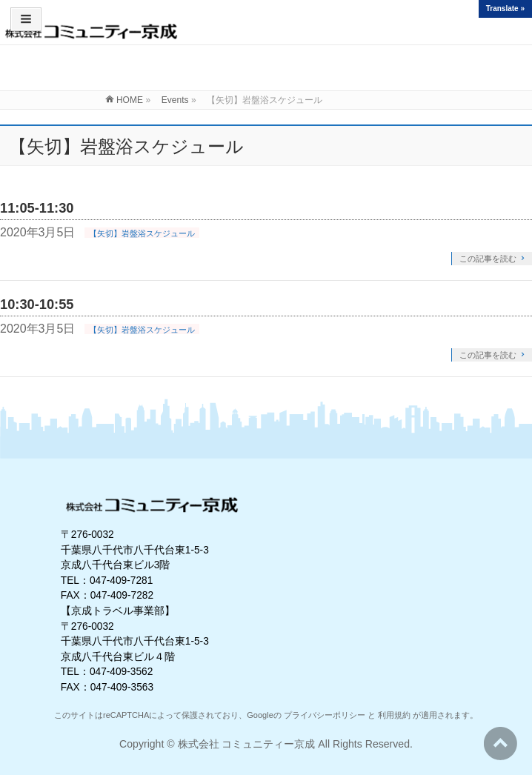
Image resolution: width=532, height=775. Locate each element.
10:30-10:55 (37, 304)
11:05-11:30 (37, 208)
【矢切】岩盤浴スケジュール (142, 233)
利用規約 (394, 715)
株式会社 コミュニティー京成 (247, 744)
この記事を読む (488, 259)
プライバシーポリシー (325, 715)
